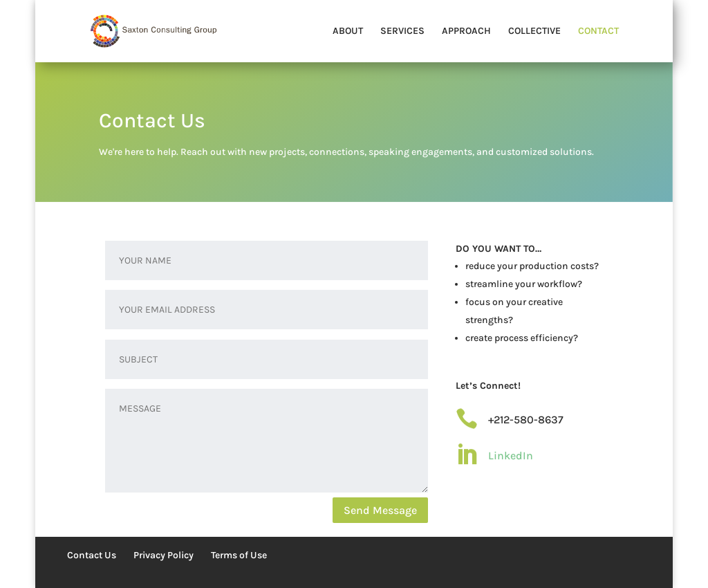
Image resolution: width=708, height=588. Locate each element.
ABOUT (348, 31)
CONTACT (598, 31)
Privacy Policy (164, 555)
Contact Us (92, 555)
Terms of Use (239, 555)
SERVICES (402, 31)
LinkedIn (511, 456)
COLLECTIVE (534, 31)
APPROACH (466, 31)
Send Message (380, 510)
